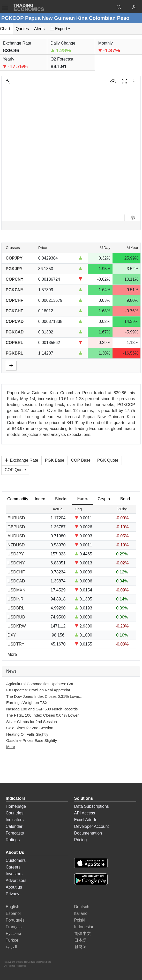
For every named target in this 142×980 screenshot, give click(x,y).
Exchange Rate (21, 460)
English (12, 907)
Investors (14, 874)
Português (15, 920)
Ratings (13, 840)
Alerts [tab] (39, 29)
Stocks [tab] (61, 499)
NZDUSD (16, 545)
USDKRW (17, 626)
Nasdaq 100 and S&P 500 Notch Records (42, 709)
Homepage (16, 806)
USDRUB (16, 617)
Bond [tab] (125, 499)
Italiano (81, 913)
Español (13, 913)
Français (14, 927)
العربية (11, 947)
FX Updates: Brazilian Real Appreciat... (40, 690)
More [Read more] (12, 654)
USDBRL (16, 608)
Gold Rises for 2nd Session (30, 728)
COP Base (81, 460)
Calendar (14, 826)
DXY (12, 635)
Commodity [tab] (18, 499)
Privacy (12, 894)
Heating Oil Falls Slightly (27, 734)
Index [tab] (40, 499)
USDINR (15, 599)
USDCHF (16, 572)
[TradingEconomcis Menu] (7, 7)
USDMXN (16, 590)
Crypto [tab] (104, 499)
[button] (134, 8)
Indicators (15, 820)
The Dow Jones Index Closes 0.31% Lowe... (44, 696)
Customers (16, 860)
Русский (13, 934)
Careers (13, 867)
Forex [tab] (83, 499)
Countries (14, 813)
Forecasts (15, 833)
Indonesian (84, 927)
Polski (80, 920)
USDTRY (16, 644)
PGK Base (55, 460)
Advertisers (16, 880)
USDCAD (16, 581)
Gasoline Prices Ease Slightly (32, 740)
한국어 (80, 947)
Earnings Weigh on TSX (27, 703)
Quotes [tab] (22, 29)
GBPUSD (16, 527)
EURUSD (16, 518)
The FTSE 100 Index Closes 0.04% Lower (42, 715)
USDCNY (16, 563)
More (11, 747)
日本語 (80, 940)
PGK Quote (108, 460)
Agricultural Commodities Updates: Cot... (41, 684)
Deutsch (82, 907)
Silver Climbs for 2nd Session (32, 722)
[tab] (60, 29)
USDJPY (16, 554)
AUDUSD (16, 536)
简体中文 (83, 934)
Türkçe (12, 940)
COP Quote (15, 470)
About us (14, 887)
